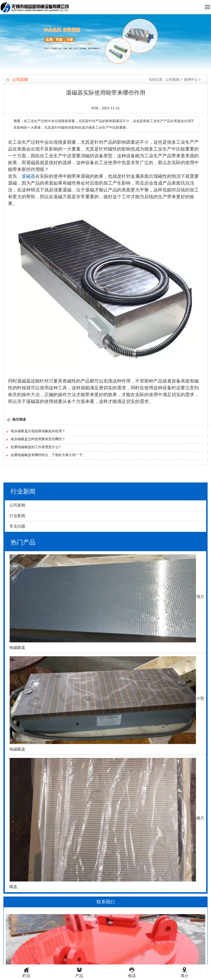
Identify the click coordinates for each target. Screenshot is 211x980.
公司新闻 (172, 80)
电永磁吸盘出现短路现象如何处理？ (38, 431)
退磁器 (28, 176)
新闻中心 (191, 80)
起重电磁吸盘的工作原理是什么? (36, 447)
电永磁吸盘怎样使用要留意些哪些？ (38, 439)
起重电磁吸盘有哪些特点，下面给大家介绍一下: (47, 455)
